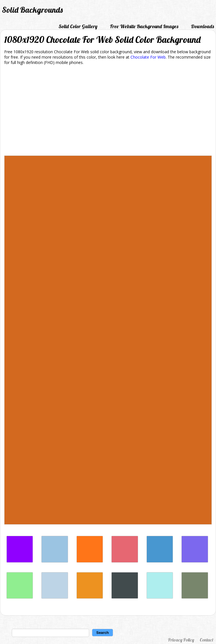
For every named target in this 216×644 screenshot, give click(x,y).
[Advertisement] (108, 111)
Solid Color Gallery (78, 26)
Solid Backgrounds (32, 10)
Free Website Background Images (144, 26)
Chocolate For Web (148, 57)
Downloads (202, 26)
